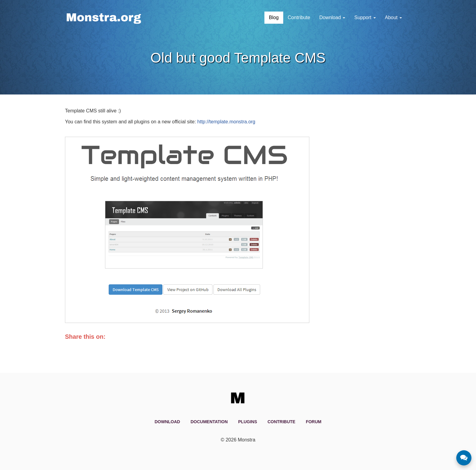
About (393, 17)
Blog (274, 17)
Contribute (299, 17)
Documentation (209, 422)
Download (332, 17)
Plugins (248, 422)
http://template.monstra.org (226, 122)
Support (365, 17)
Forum (313, 422)
